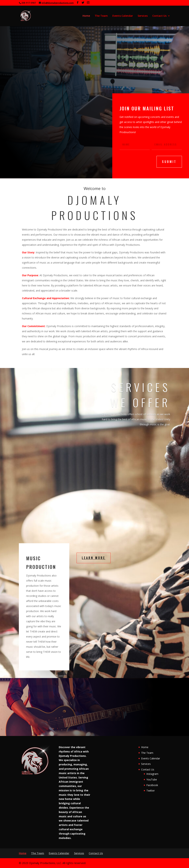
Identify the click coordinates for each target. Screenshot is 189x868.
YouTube (152, 779)
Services (143, 16)
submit (169, 162)
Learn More (94, 558)
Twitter (151, 791)
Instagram (152, 774)
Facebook (152, 785)
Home (86, 16)
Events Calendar (123, 16)
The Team (101, 16)
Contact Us (159, 16)
